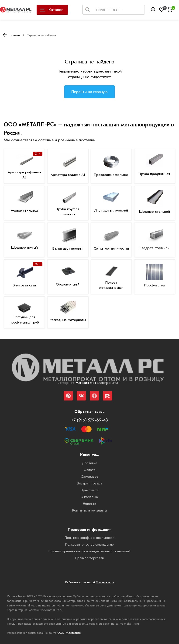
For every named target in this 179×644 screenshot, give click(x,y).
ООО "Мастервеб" (69, 633)
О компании (89, 497)
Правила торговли (89, 558)
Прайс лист (89, 490)
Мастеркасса (105, 582)
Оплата (90, 470)
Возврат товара (90, 483)
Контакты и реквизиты (89, 510)
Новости (89, 504)
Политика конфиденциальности (89, 538)
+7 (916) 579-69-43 (89, 420)
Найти (136, 11)
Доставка (90, 463)
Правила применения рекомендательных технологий (89, 551)
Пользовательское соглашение (89, 545)
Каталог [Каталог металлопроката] (51, 10)
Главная (15, 35)
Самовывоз (89, 477)
